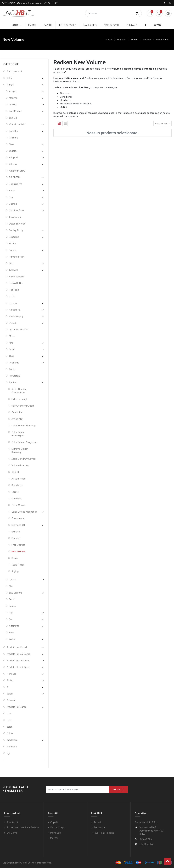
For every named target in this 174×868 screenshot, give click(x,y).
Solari (10, 694)
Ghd (11, 263)
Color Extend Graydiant (24, 442)
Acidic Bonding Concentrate (19, 391)
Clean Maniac (19, 505)
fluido (10, 733)
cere (9, 720)
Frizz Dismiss (18, 545)
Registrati (99, 827)
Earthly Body (16, 230)
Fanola (13, 250)
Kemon (13, 303)
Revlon (13, 580)
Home (109, 40)
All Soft (15, 472)
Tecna (12, 599)
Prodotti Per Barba (17, 707)
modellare (12, 740)
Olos (11, 356)
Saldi (9, 78)
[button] (145, 25)
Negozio (122, 40)
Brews (15, 558)
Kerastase (14, 310)
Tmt (11, 619)
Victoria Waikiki (17, 124)
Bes (11, 197)
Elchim (12, 244)
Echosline (14, 237)
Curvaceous (18, 518)
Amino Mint (17, 419)
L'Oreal (13, 323)
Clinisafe (14, 138)
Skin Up (13, 118)
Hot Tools (14, 290)
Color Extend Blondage (24, 426)
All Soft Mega (19, 479)
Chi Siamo (12, 833)
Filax (11, 144)
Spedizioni (12, 822)
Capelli (54, 822)
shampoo (12, 747)
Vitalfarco (14, 626)
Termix (13, 606)
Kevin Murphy (16, 316)
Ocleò (12, 349)
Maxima (13, 98)
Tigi (11, 613)
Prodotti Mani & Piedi (18, 667)
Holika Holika (16, 283)
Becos (12, 191)
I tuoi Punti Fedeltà (104, 833)
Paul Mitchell (16, 111)
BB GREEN (14, 177)
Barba (10, 680)
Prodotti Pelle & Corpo (19, 654)
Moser (12, 336)
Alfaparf (13, 158)
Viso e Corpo (58, 827)
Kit (8, 687)
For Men (16, 538)
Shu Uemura (16, 593)
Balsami (11, 700)
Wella (12, 639)
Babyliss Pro (16, 184)
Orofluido (14, 363)
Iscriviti (118, 790)
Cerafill (15, 492)
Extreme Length (20, 399)
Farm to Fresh (17, 257)
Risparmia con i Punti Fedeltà (23, 827)
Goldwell (14, 270)
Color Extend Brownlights (18, 434)
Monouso (12, 674)
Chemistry (17, 499)
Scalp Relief (18, 565)
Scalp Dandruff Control (24, 459)
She (11, 586)
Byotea (13, 204)
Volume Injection (20, 465)
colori (10, 727)
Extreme (16, 532)
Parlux (12, 369)
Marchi (135, 40)
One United (17, 412)
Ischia (12, 296)
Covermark (15, 217)
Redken (147, 40)
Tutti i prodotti (14, 71)
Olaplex (13, 151)
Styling (15, 571)
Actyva (13, 91)
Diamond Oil (18, 525)
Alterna (13, 164)
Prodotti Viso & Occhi (18, 661)
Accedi (98, 822)
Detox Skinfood (17, 224)
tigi (8, 753)
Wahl (12, 633)
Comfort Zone (17, 210)
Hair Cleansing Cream (23, 406)
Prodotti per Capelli (17, 647)
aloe (9, 714)
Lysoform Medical (19, 330)
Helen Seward (16, 277)
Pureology (14, 376)
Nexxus (13, 105)
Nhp (11, 343)
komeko (14, 131)
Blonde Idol (17, 485)
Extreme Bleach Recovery (20, 451)
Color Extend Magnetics (24, 512)
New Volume (162, 40)
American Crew (17, 171)
